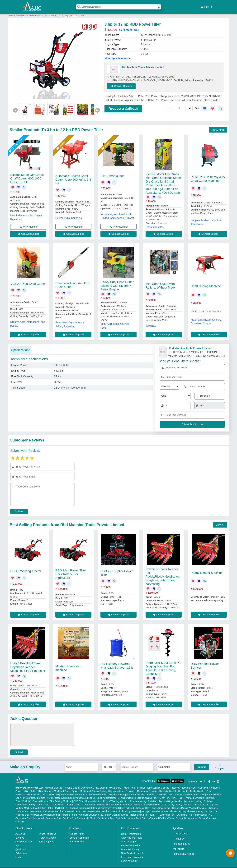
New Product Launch (132, 849)
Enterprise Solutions (132, 853)
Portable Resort (117, 790)
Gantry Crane (42, 800)
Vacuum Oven (144, 794)
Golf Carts (121, 814)
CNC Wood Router (39, 797)
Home (10, 12)
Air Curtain (71, 804)
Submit (19, 507)
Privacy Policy (76, 837)
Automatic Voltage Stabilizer (199, 797)
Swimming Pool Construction (191, 811)
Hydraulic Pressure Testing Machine (141, 800)
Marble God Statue (44, 804)
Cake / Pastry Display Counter (176, 800)
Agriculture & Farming (25, 12)
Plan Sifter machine (123, 804)
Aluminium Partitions (208, 784)
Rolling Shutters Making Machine (196, 807)
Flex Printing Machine (61, 797)
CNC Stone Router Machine (87, 797)
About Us (20, 830)
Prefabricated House (85, 794)
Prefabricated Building (34, 794)
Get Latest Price (129, 26)
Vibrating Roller (137, 784)
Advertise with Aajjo (132, 834)
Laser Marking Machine (50, 784)
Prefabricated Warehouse (60, 794)
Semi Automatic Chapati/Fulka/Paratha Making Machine (100, 811)
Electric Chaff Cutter (46, 12)
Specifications (21, 346)
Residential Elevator (147, 787)
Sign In (206, 5)
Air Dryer (146, 807)
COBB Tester (88, 800)
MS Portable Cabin (136, 790)
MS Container (176, 790)
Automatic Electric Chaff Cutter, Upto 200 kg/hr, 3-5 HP (73, 176)
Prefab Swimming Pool (141, 811)
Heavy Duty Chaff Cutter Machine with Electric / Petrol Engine (117, 282)
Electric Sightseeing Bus (102, 814)
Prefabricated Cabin (195, 790)
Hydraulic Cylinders (195, 794)
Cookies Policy (76, 830)
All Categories (46, 837)
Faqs (18, 853)
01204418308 (180, 829)
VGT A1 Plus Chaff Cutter (28, 280)
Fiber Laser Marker (202, 800)
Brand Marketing (130, 845)
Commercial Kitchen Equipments (95, 804)
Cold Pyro (20, 817)
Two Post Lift (36, 811)
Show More (218, 126)
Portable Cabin (71, 784)
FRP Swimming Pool (165, 811)
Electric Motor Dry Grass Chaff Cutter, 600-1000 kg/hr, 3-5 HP (27, 174)
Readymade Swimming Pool (47, 814)
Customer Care (24, 837)
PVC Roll (60, 804)
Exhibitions (21, 849)
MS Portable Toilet (98, 790)
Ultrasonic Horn (142, 804)
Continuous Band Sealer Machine (46, 807)
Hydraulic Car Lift (168, 787)
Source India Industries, (69, 214)
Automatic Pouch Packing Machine (82, 807)
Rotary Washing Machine (116, 797)
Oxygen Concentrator (186, 814)
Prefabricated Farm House (74, 790)
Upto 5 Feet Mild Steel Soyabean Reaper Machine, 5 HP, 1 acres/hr (28, 663)
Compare (220, 763)
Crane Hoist (57, 800)
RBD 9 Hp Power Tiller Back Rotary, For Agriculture (71, 570)
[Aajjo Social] (201, 777)
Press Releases (47, 830)
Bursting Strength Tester (109, 800)
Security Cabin (34, 790)
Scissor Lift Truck (187, 787)
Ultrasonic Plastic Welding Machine (188, 804)
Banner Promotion (131, 841)
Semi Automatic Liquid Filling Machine (121, 807)
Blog (18, 841)
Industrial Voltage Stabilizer (144, 797)
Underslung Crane (25, 800)
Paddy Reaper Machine (207, 569)
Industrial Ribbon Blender (183, 784)
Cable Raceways (160, 804)
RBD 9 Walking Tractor (26, 567)
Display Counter (100, 787)
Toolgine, (151, 322)
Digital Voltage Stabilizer (171, 797)
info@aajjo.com (181, 840)
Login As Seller (129, 857)
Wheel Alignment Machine (57, 811)
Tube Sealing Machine (158, 784)
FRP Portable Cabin (157, 790)
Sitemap (20, 834)
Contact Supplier (126, 82)
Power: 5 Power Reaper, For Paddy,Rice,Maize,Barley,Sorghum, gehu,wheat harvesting (163, 572)
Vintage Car (134, 814)
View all (220, 521)
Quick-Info (21, 845)
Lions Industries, (155, 223)
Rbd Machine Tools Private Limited (143, 63)
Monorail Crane (72, 800)
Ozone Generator (208, 814)
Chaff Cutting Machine (206, 282)
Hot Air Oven (159, 794)
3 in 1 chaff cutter (112, 172)
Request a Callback (123, 104)
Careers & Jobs (47, 834)
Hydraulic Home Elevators (122, 787)
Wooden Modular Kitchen (165, 807)
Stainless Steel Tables (26, 787)
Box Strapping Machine (51, 787)
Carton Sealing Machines (77, 787)
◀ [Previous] (15, 106)
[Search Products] (78, 5)
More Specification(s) (118, 54)
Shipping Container (106, 794)
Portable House (51, 790)
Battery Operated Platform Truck (158, 814)
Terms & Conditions (79, 834)
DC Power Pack (175, 794)
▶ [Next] (97, 106)
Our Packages (129, 837)
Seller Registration (131, 830)
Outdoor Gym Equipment (75, 814)
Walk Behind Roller (118, 784)
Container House (126, 794)
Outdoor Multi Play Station (94, 784)
